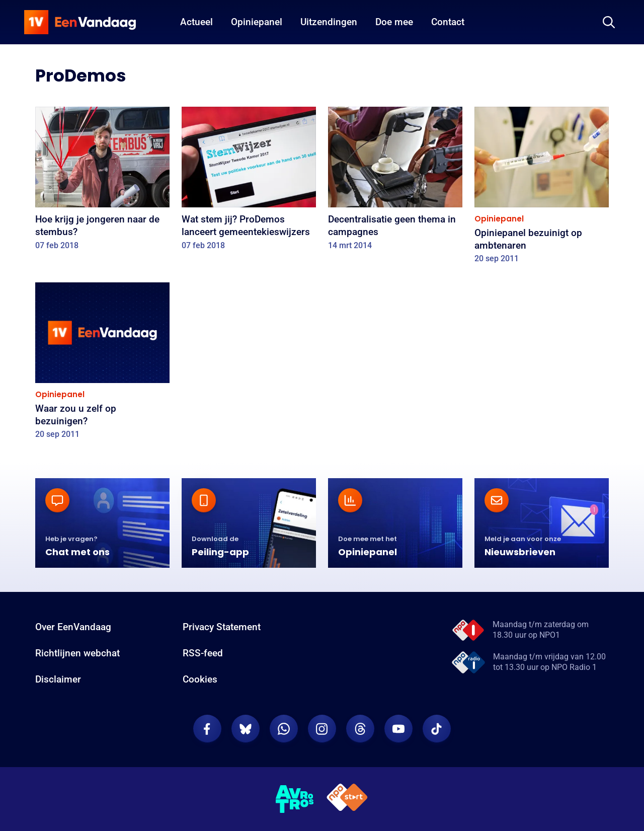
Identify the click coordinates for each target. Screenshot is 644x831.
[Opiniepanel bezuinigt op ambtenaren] (542, 188)
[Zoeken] (609, 22)
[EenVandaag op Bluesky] (246, 729)
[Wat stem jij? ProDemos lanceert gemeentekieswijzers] (249, 182)
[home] (80, 22)
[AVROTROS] (295, 799)
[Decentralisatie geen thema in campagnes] (395, 182)
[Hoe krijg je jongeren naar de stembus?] (102, 182)
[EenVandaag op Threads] (360, 729)
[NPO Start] (347, 799)
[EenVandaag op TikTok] (437, 729)
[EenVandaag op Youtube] (398, 729)
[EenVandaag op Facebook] (207, 729)
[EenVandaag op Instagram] (322, 729)
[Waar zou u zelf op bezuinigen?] (102, 364)
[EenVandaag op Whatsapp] (284, 729)
